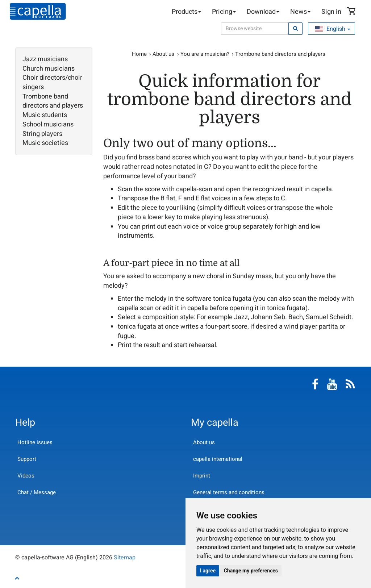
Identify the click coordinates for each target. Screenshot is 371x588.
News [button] (300, 12)
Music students (45, 115)
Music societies (45, 143)
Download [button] (263, 12)
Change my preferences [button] (251, 571)
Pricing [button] (224, 12)
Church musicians (49, 69)
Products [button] (186, 12)
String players (42, 134)
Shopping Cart (352, 12)
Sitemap (125, 558)
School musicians (48, 125)
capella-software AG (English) (38, 11)
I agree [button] (208, 571)
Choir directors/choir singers (52, 82)
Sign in (331, 12)
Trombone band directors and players (53, 101)
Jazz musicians (45, 59)
